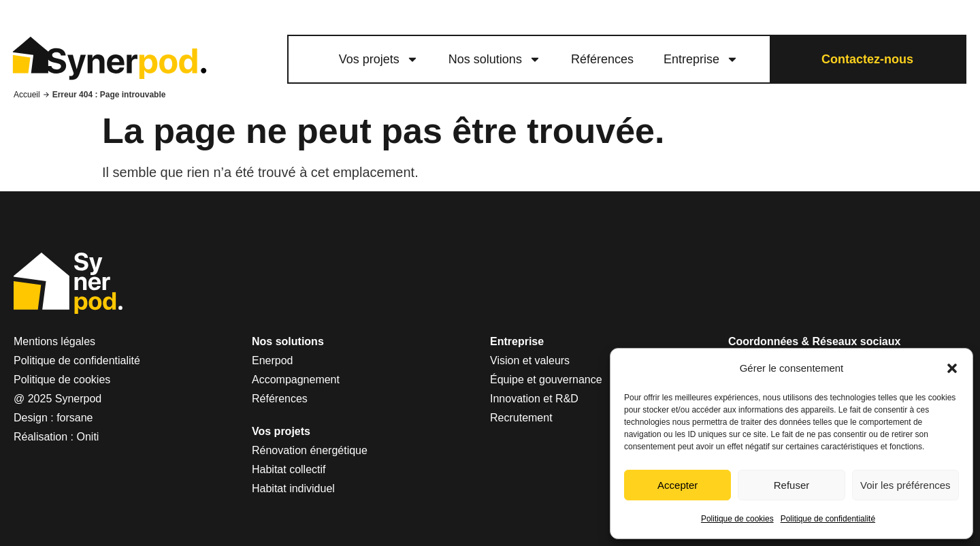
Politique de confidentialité (828, 519)
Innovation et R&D (534, 399)
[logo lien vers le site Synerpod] (109, 60)
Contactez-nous (867, 59)
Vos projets (379, 59)
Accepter (677, 485)
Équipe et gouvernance (546, 380)
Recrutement (521, 418)
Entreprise (701, 59)
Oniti (88, 437)
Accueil (27, 95)
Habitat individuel (293, 488)
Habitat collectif (289, 469)
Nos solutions (495, 59)
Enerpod (273, 360)
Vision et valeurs (530, 360)
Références (602, 59)
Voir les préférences (905, 485)
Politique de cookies (737, 519)
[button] (952, 368)
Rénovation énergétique (310, 450)
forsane (75, 418)
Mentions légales (54, 341)
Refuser (792, 485)
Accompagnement (296, 380)
